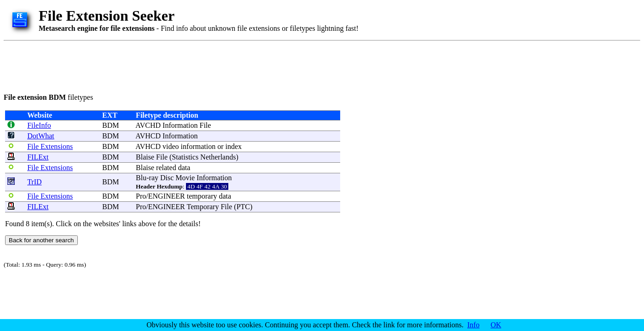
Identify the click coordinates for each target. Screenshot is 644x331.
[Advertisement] (171, 65)
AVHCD (148, 136)
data (184, 168)
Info (473, 325)
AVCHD (148, 125)
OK (496, 325)
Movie (185, 178)
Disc (167, 178)
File (205, 125)
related (166, 168)
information (198, 146)
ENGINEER (167, 196)
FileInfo (39, 125)
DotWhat (41, 136)
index (233, 146)
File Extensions (50, 146)
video (171, 146)
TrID (34, 182)
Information (180, 125)
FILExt (38, 157)
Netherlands (218, 157)
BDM (110, 125)
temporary (202, 196)
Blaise (145, 157)
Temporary (203, 207)
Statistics (185, 157)
